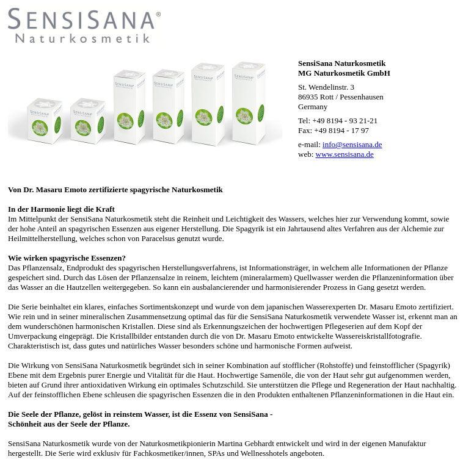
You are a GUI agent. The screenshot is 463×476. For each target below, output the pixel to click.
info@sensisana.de (352, 144)
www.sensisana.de (345, 154)
